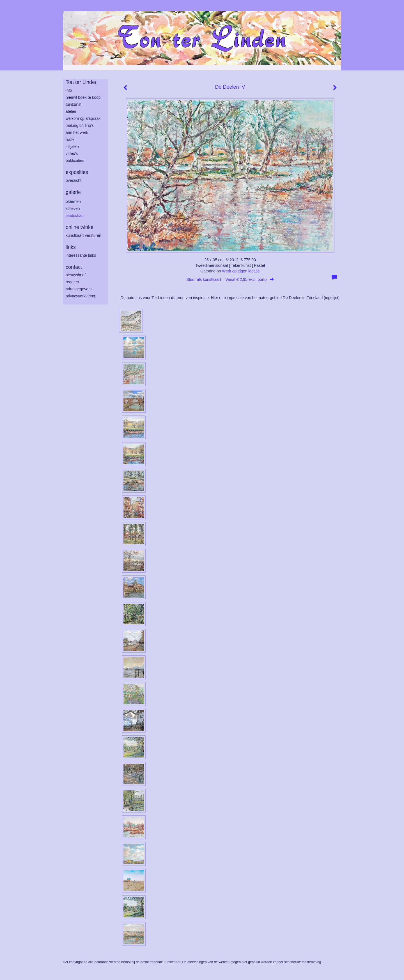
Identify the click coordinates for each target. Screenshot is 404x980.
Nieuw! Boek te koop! (84, 97)
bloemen (73, 201)
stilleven (73, 208)
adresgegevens (79, 289)
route (70, 139)
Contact (74, 267)
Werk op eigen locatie (241, 271)
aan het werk (77, 132)
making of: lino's (80, 125)
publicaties (75, 160)
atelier (71, 111)
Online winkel (80, 227)
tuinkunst (74, 104)
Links (71, 247)
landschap (75, 215)
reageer (72, 282)
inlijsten (72, 146)
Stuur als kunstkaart (230, 279)
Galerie (73, 192)
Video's (72, 153)
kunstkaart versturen (83, 235)
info (69, 90)
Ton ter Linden (82, 82)
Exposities (77, 172)
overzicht (74, 180)
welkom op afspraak (83, 118)
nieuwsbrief (76, 275)
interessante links (81, 255)
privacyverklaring (80, 296)
